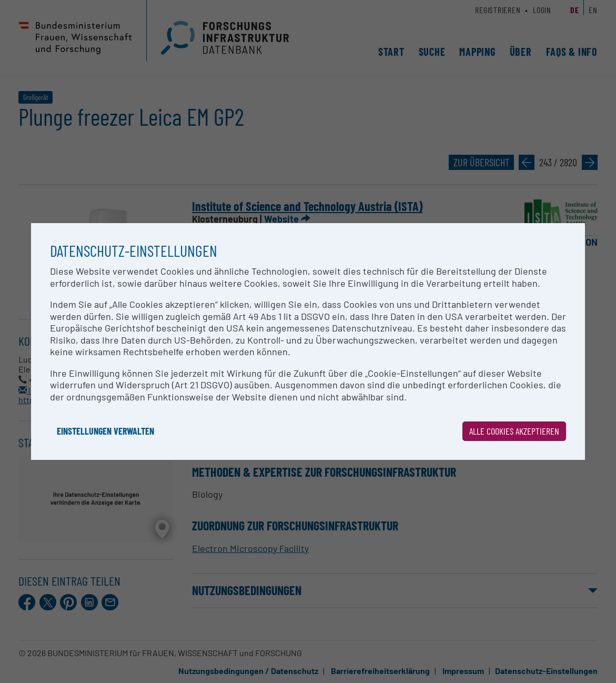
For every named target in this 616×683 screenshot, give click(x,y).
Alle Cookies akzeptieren (514, 431)
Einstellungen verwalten (105, 431)
